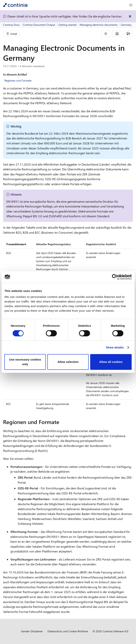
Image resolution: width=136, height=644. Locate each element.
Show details (115, 347)
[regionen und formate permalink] (62, 422)
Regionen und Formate (18, 80)
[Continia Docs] (15, 5)
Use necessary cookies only (25, 362)
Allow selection (68, 362)
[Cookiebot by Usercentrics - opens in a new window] (115, 277)
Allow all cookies (111, 362)
